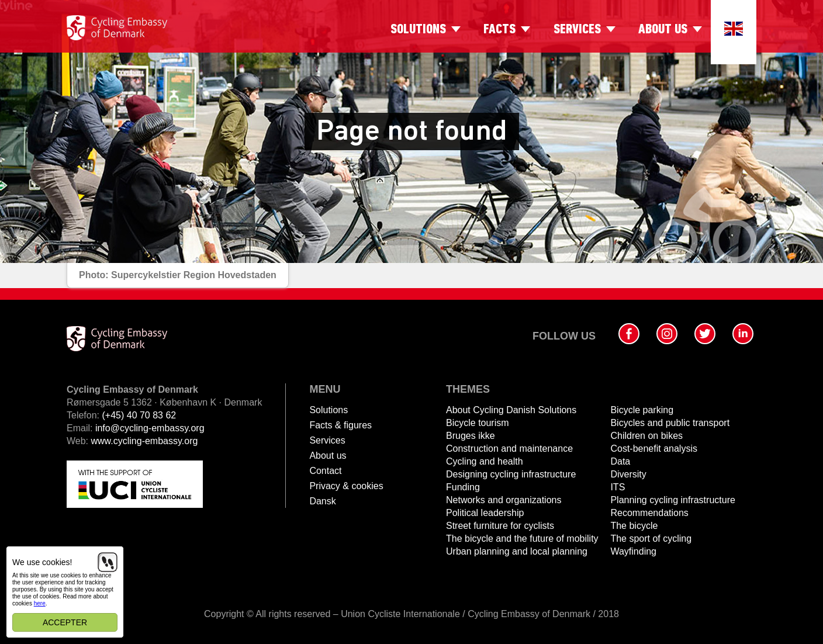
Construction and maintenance (509, 449)
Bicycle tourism (478, 423)
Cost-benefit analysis (654, 449)
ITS (618, 487)
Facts (499, 30)
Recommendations (649, 513)
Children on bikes (646, 436)
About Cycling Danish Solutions (511, 410)
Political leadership (485, 513)
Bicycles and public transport (670, 423)
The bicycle (634, 526)
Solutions (418, 30)
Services (577, 30)
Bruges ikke (471, 436)
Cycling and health (485, 461)
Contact (325, 471)
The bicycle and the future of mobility (522, 539)
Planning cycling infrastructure (672, 500)
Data (620, 461)
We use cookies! (42, 562)
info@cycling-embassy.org (150, 428)
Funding (463, 487)
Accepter (65, 622)
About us (663, 30)
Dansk (322, 501)
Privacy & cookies (346, 486)
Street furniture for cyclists (500, 526)
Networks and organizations (504, 500)
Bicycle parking (642, 410)
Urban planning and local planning (517, 551)
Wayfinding (633, 551)
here (40, 603)
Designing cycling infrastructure (511, 474)
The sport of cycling (651, 539)
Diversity (628, 474)
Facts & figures (340, 425)
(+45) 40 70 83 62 (139, 415)
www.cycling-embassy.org (145, 441)
